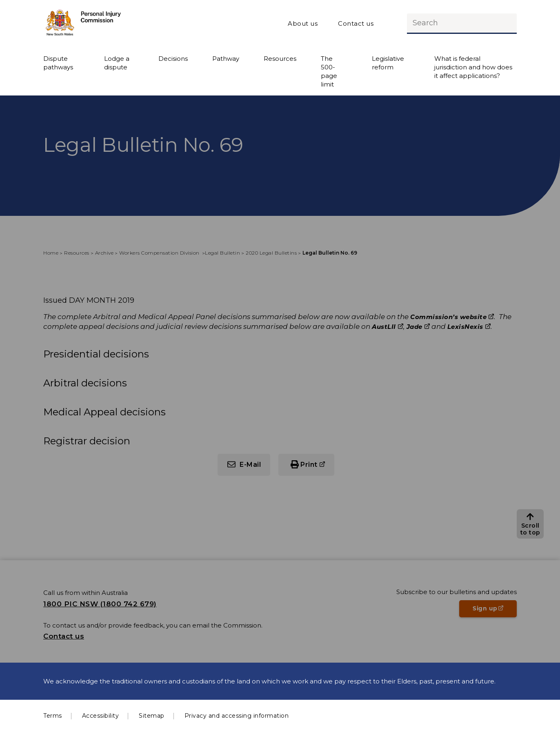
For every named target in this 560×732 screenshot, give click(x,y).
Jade (414, 327)
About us (303, 23)
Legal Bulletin (222, 253)
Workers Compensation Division (160, 253)
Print (309, 465)
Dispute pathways (58, 63)
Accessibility (101, 716)
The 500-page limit (329, 71)
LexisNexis (465, 327)
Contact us (356, 23)
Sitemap (152, 716)
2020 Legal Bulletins (271, 253)
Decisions (173, 59)
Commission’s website (448, 317)
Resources (280, 59)
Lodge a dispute (117, 63)
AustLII (384, 327)
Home (51, 253)
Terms (53, 716)
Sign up (495, 611)
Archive (104, 253)
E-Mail (250, 465)
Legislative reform (388, 63)
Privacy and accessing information (237, 716)
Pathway (226, 59)
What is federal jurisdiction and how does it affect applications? (473, 67)
